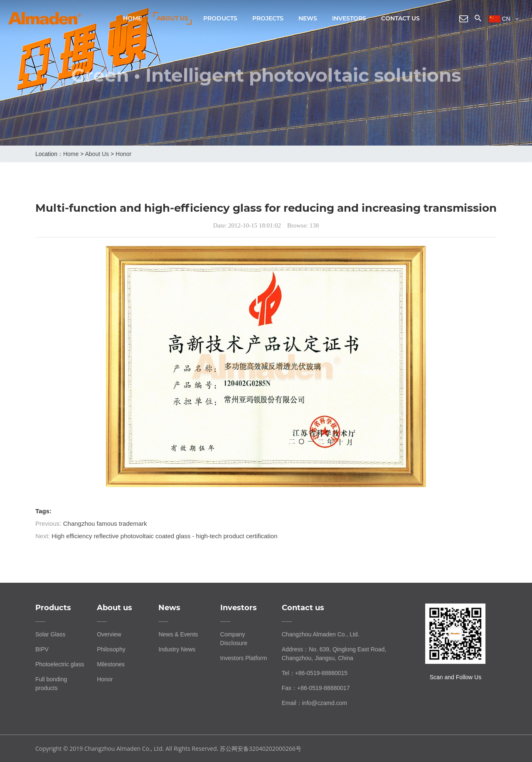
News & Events (178, 634)
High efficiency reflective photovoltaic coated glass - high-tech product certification (164, 536)
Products (220, 18)
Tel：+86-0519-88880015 (315, 673)
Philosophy (111, 649)
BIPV (42, 649)
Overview (109, 634)
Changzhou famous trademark (105, 523)
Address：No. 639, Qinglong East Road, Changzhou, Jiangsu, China (334, 654)
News (308, 18)
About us (172, 18)
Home (132, 18)
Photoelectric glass (60, 664)
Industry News (177, 649)
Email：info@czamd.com (314, 703)
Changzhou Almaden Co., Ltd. (321, 634)
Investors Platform (244, 658)
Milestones (111, 664)
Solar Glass (50, 634)
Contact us (400, 18)
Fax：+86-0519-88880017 (316, 688)
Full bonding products (51, 684)
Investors (349, 18)
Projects (268, 18)
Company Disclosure (234, 639)
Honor (123, 154)
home (71, 154)
